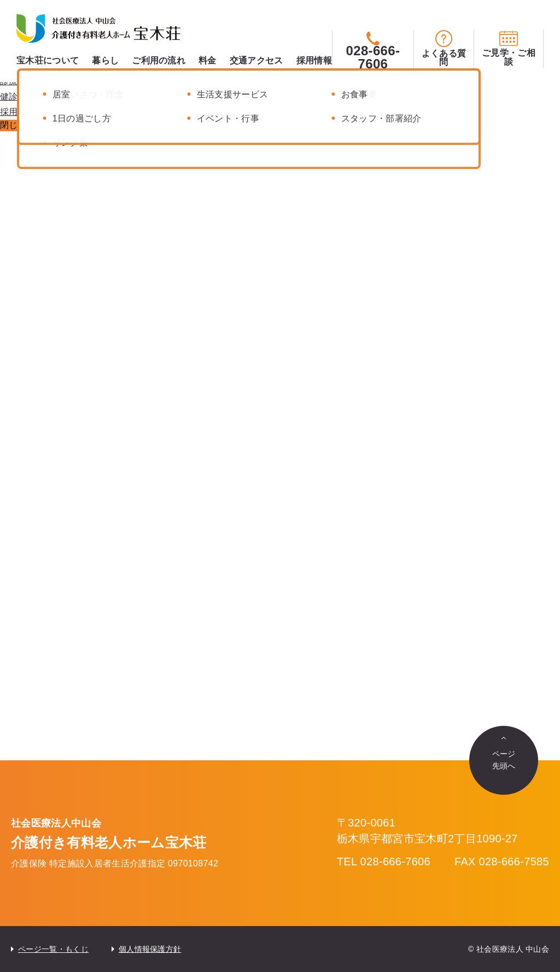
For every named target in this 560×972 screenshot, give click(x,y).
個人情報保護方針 (150, 949)
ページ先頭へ (504, 760)
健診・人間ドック (36, 97)
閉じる (13, 125)
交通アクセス (256, 60)
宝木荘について (48, 60)
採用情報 (314, 60)
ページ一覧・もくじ (53, 949)
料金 (208, 60)
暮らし (105, 60)
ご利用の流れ (159, 60)
